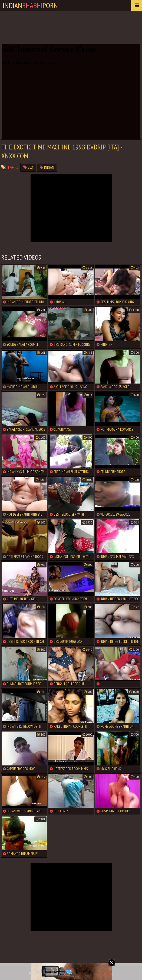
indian (47, 167)
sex (28, 167)
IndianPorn (30, 5)
